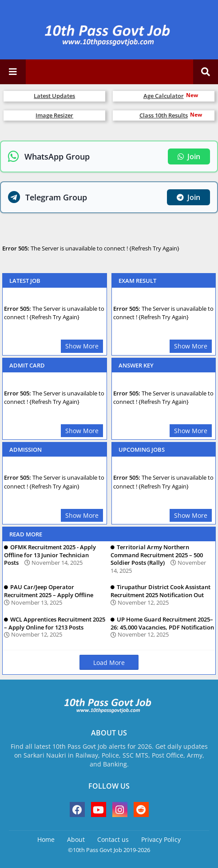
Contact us (113, 839)
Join (189, 156)
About (76, 839)
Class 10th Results (164, 115)
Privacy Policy (161, 839)
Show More (82, 346)
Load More (109, 663)
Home (46, 839)
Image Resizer (54, 115)
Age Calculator (164, 96)
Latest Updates (54, 96)
